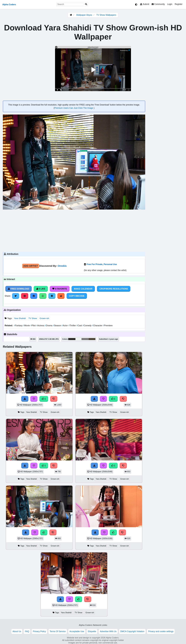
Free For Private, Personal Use (102, 264)
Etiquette (92, 631)
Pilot (33, 326)
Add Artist (31, 266)
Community (158, 4)
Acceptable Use (77, 631)
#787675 (85, 339)
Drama (49, 326)
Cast (80, 326)
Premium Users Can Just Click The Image (74, 108)
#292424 (72, 339)
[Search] (86, 4)
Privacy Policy (39, 631)
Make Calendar (83, 289)
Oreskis (62, 266)
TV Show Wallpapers (106, 15)
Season (57, 326)
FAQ (27, 631)
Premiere (108, 326)
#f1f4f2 (78, 339)
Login (170, 4)
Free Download (19, 289)
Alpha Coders (9, 5)
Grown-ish (44, 318)
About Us (17, 631)
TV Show (33, 318)
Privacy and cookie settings (161, 631)
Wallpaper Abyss (84, 15)
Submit (145, 4)
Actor (65, 326)
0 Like (41, 289)
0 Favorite (60, 289)
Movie (27, 326)
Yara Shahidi (20, 318)
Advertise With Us (108, 631)
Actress (41, 326)
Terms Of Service (58, 631)
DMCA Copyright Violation (132, 631)
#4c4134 (92, 339)
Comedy (87, 326)
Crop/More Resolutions (114, 289)
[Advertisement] (74, 230)
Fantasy (18, 326)
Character (98, 326)
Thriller (72, 326)
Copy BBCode (77, 296)
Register (179, 4)
